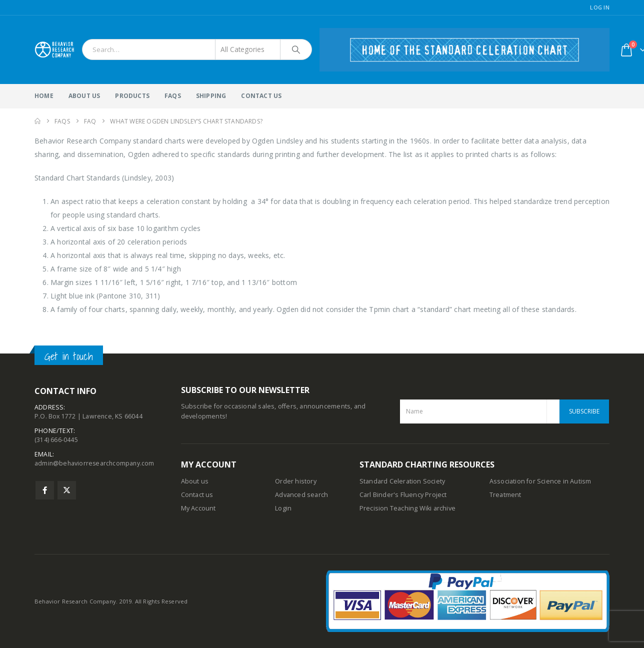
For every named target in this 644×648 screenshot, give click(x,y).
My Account (198, 508)
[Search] (296, 49)
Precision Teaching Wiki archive (407, 508)
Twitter (67, 494)
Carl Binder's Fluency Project (403, 495)
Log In (600, 7)
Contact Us (261, 96)
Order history (296, 481)
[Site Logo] (54, 49)
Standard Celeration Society (402, 481)
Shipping (211, 96)
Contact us (197, 495)
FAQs (173, 96)
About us (195, 481)
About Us (84, 96)
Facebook (45, 494)
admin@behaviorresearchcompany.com (96, 467)
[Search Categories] (248, 49)
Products (132, 96)
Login (283, 508)
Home (44, 96)
